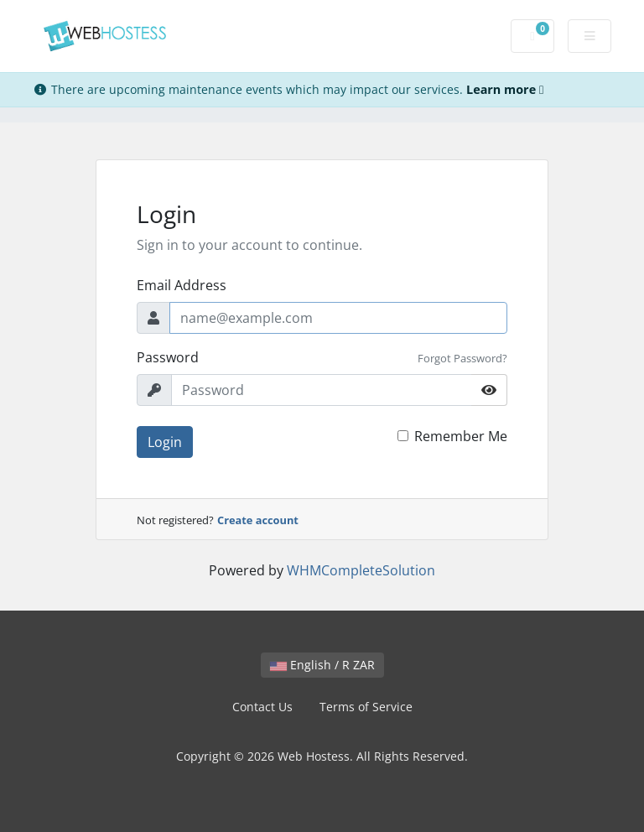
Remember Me (461, 436)
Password (168, 357)
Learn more (505, 89)
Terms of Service (366, 707)
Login (165, 442)
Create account (258, 520)
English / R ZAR (322, 665)
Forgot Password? (462, 358)
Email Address (182, 285)
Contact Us (262, 707)
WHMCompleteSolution (361, 570)
